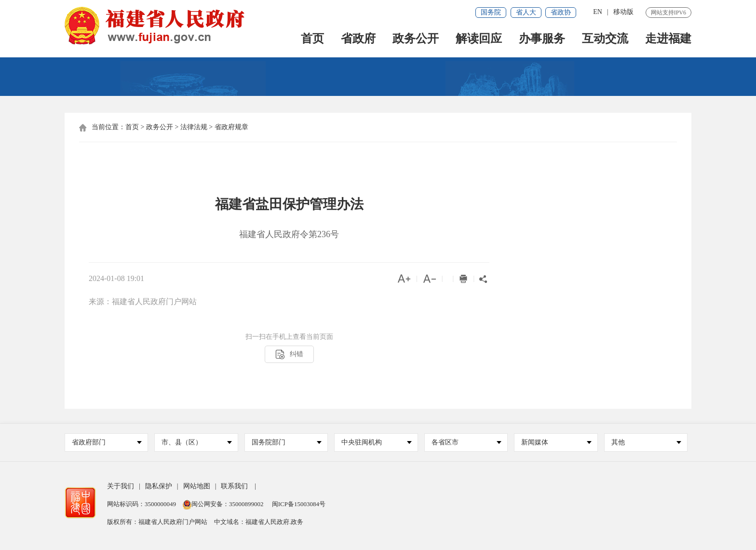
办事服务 (542, 39)
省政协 (561, 12)
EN (598, 12)
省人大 (526, 12)
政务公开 (416, 39)
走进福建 (668, 39)
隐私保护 (159, 486)
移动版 (623, 12)
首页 (312, 39)
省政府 (358, 39)
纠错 (289, 355)
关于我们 (121, 486)
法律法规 (194, 127)
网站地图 (197, 486)
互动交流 (605, 39)
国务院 (491, 12)
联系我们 (234, 486)
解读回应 (479, 39)
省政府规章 (231, 127)
